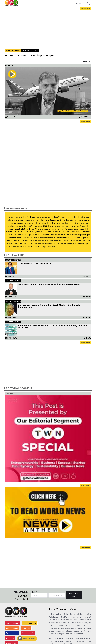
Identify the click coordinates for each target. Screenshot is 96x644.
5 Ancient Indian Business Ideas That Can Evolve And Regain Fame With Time (52, 327)
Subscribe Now (74, 595)
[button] (88, 4)
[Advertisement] (50, 28)
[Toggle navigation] (81, 3)
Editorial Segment (19, 388)
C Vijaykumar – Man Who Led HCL (35, 264)
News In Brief (13, 51)
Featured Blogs (30, 623)
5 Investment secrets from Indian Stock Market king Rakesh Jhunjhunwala (49, 306)
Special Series (12, 633)
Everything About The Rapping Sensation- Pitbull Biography (49, 284)
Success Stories (30, 51)
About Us (10, 638)
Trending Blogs (13, 623)
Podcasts (26, 628)
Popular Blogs (12, 628)
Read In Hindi (28, 633)
